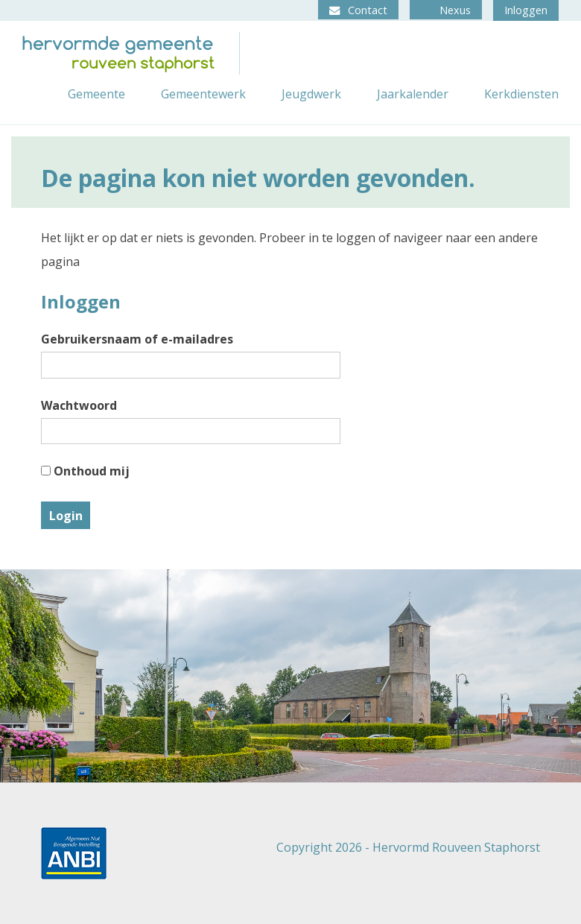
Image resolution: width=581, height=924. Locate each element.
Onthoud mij (85, 471)
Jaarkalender (413, 94)
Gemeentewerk (203, 94)
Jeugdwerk (311, 94)
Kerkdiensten (521, 94)
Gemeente (96, 94)
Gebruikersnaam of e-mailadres (137, 339)
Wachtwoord (79, 405)
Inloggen (526, 10)
